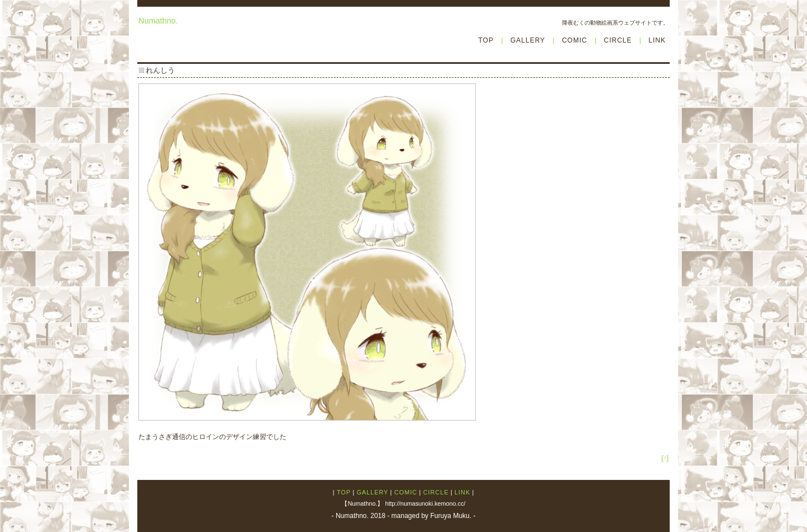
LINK (657, 40)
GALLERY (528, 40)
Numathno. (158, 21)
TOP (486, 40)
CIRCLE (618, 40)
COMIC (575, 40)
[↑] (665, 458)
